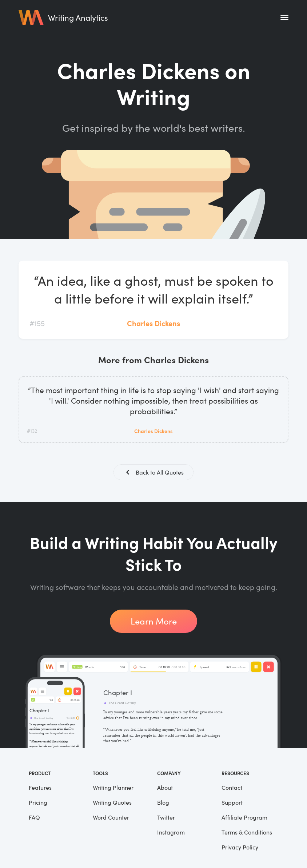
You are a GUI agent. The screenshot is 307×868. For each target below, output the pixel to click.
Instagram (171, 833)
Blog (163, 803)
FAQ (34, 818)
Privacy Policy (240, 848)
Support (232, 803)
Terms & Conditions (247, 833)
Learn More (154, 622)
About (165, 788)
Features (40, 788)
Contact (232, 788)
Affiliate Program (244, 818)
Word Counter (111, 818)
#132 (32, 431)
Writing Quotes (112, 803)
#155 (37, 323)
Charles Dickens (153, 323)
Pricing (38, 803)
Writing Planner (113, 788)
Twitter (166, 818)
